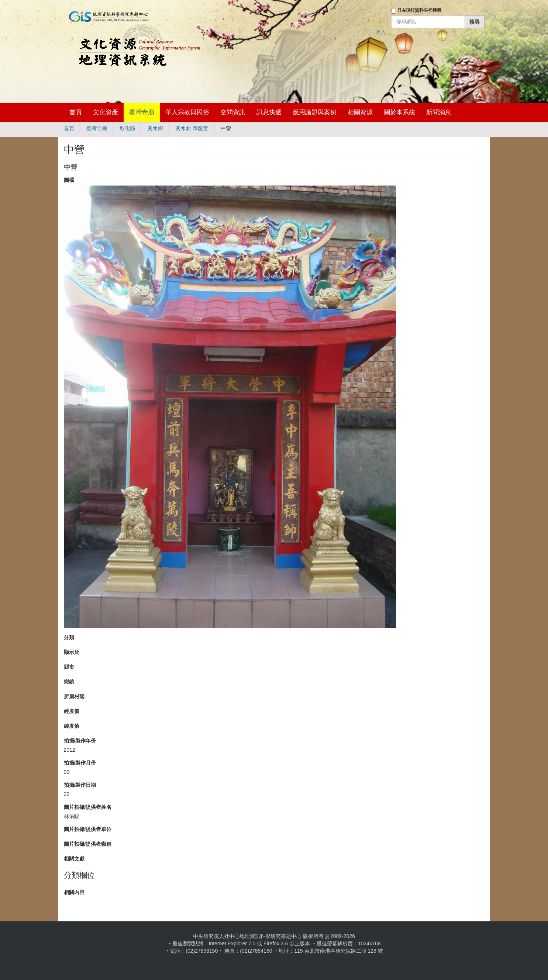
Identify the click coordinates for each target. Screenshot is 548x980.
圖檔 (69, 180)
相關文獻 (74, 859)
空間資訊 (233, 112)
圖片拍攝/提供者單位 (88, 829)
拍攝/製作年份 (80, 741)
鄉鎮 (69, 682)
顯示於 (72, 652)
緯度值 (72, 726)
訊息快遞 (269, 112)
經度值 (72, 711)
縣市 (69, 667)
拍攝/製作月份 (80, 763)
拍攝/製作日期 (80, 785)
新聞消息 (439, 112)
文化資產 (106, 112)
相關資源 (360, 112)
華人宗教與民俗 (187, 112)
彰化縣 (127, 128)
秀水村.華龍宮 (192, 128)
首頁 (76, 112)
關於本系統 (399, 112)
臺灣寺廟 (142, 112)
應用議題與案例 (315, 112)
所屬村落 (74, 696)
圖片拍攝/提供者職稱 (88, 844)
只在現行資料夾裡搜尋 (419, 10)
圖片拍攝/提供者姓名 (88, 807)
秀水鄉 (155, 128)
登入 (381, 32)
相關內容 (74, 892)
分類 (69, 637)
